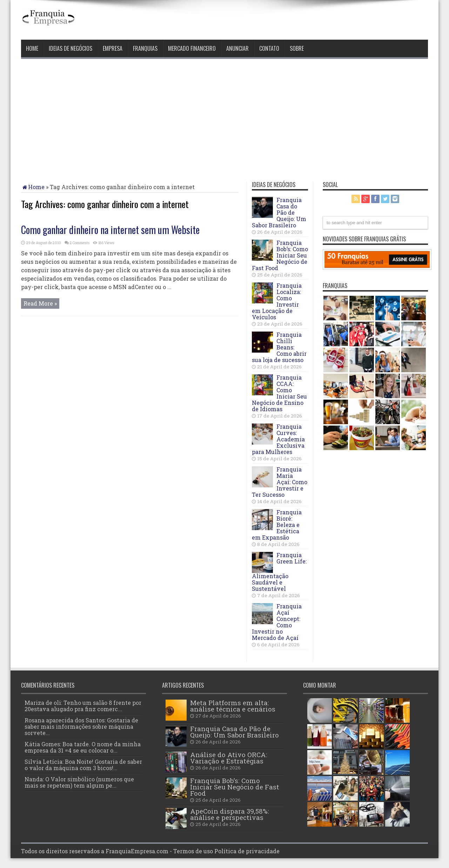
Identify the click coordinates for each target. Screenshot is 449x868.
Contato (269, 48)
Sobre (297, 48)
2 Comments (80, 243)
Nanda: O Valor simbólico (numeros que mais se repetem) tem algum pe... (79, 782)
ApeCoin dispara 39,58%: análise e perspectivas (230, 814)
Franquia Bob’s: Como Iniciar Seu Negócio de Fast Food (280, 255)
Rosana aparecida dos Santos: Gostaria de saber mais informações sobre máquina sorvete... (81, 726)
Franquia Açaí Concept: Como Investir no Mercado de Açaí (277, 622)
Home (32, 48)
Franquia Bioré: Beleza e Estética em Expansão (277, 525)
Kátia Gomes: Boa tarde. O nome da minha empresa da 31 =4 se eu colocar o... (83, 747)
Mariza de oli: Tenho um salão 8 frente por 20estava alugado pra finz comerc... (83, 706)
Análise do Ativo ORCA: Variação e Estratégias (229, 758)
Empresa (113, 48)
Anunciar (237, 48)
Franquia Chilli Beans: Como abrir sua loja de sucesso (279, 347)
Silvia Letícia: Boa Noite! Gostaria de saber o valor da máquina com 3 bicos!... (83, 765)
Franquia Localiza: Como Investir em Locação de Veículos (277, 301)
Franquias (145, 48)
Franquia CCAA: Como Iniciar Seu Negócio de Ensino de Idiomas (279, 393)
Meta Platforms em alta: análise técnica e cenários (233, 706)
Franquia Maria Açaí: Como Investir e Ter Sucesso (280, 482)
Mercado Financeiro (192, 48)
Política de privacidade (247, 851)
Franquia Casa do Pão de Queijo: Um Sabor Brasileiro (279, 212)
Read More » (40, 303)
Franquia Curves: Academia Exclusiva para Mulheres (278, 439)
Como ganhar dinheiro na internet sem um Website (110, 230)
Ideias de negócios (71, 48)
